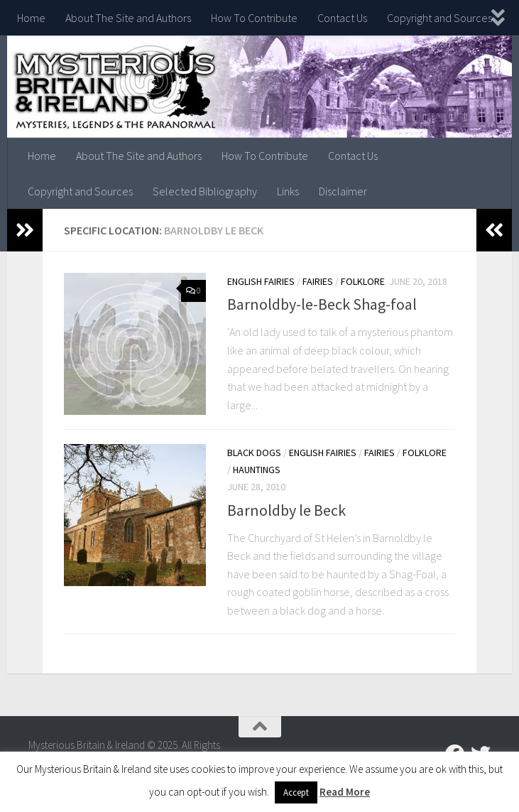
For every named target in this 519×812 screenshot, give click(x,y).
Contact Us (342, 18)
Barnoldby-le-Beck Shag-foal (322, 304)
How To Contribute (254, 18)
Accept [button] (296, 792)
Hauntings (257, 470)
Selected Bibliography (205, 191)
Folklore (363, 281)
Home (31, 18)
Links (288, 191)
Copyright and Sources (439, 18)
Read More (345, 792)
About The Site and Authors (128, 18)
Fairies (318, 281)
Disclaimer (343, 191)
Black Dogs (254, 453)
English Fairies (261, 281)
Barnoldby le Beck (286, 509)
